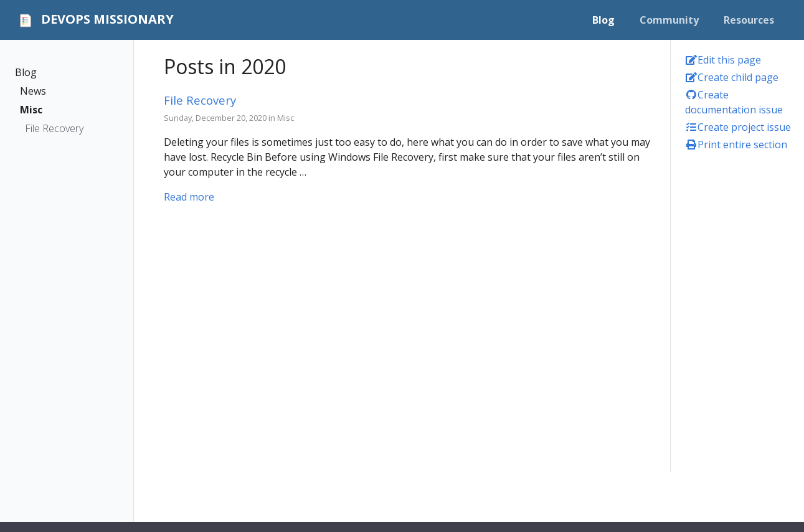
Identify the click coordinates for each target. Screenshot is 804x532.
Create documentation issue (734, 102)
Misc (31, 110)
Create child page (732, 77)
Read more (189, 197)
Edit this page (723, 60)
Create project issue (738, 127)
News (33, 91)
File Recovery (54, 128)
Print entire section (736, 145)
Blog (26, 72)
